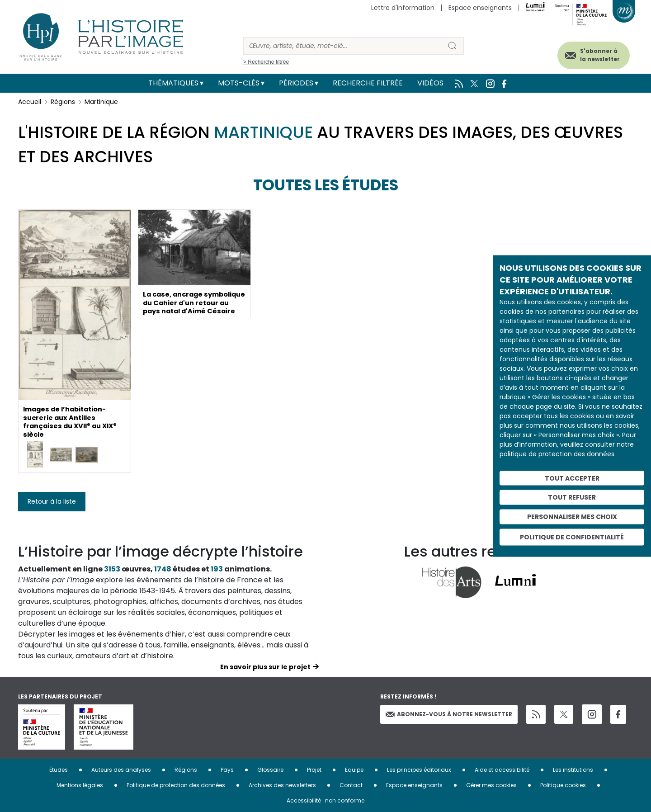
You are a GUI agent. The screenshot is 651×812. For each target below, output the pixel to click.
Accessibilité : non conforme (325, 800)
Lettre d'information (403, 8)
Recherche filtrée (368, 83)
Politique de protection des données (176, 785)
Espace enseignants (480, 8)
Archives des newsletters (282, 785)
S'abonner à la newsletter (590, 53)
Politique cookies (563, 785)
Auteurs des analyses (121, 770)
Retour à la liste (52, 501)
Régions (63, 102)
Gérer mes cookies (491, 785)
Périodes (296, 83)
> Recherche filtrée (266, 62)
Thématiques (173, 83)
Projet (314, 770)
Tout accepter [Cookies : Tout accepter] (572, 478)
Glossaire (270, 770)
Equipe (354, 770)
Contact (351, 785)
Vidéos (430, 83)
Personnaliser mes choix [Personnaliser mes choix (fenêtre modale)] (572, 517)
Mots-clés (239, 83)
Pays (227, 770)
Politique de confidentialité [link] (572, 537)
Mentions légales (80, 785)
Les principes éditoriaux (419, 770)
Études (59, 770)
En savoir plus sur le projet (265, 667)
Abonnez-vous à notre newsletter (449, 714)
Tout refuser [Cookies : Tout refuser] (572, 497)
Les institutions (573, 770)
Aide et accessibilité (502, 770)
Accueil (30, 102)
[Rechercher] (342, 46)
